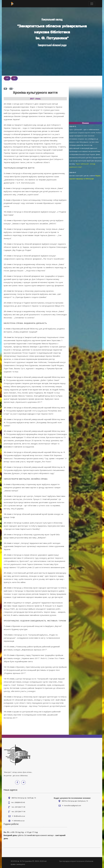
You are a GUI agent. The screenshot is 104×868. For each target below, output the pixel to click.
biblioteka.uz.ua (19, 821)
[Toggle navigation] (92, 4)
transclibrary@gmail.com (72, 805)
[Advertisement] (85, 105)
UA (7, 78)
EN (14, 78)
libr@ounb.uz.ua (19, 816)
